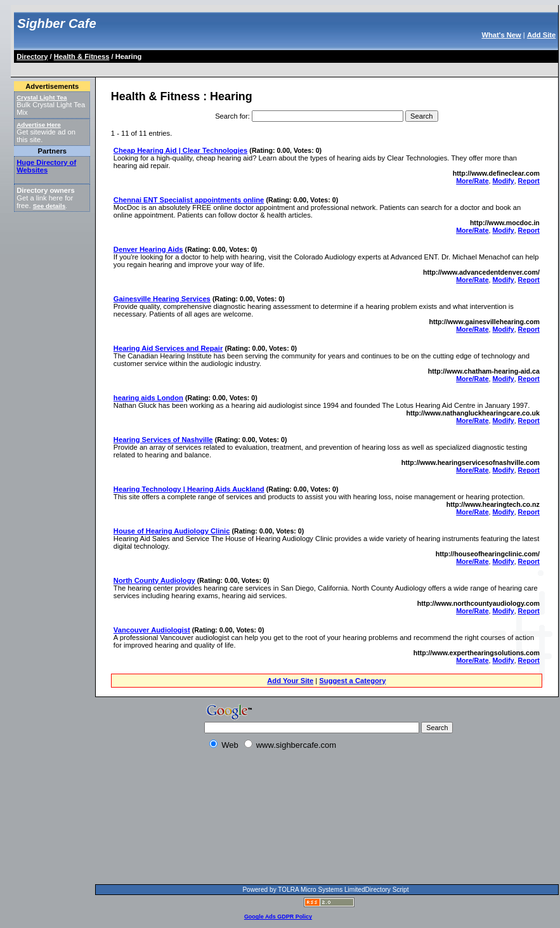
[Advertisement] (168, 820)
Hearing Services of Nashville (163, 440)
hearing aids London (148, 398)
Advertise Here (39, 125)
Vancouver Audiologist (152, 630)
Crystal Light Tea (42, 97)
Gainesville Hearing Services (162, 299)
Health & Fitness (82, 56)
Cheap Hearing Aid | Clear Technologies (180, 150)
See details (49, 206)
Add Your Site (290, 681)
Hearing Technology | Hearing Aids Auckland (189, 489)
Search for (231, 116)
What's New (501, 35)
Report (529, 181)
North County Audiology (154, 580)
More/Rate (472, 181)
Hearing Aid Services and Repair (168, 348)
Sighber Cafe (56, 23)
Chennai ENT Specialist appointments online (189, 200)
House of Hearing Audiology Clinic (172, 531)
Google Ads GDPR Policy (278, 917)
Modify (503, 181)
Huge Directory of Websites (46, 166)
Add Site (541, 35)
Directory (32, 56)
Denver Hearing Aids (148, 249)
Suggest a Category (352, 681)
